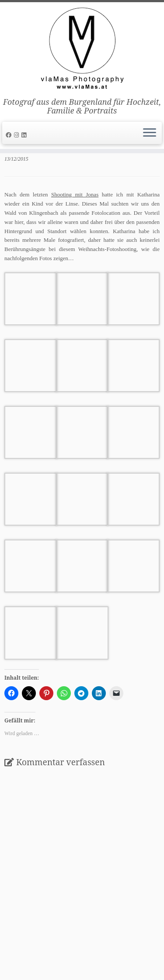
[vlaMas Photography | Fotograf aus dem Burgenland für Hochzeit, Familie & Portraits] (82, 50)
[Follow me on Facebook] (10, 135)
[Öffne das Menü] (150, 133)
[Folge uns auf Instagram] (18, 135)
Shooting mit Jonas (75, 194)
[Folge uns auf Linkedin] (25, 135)
